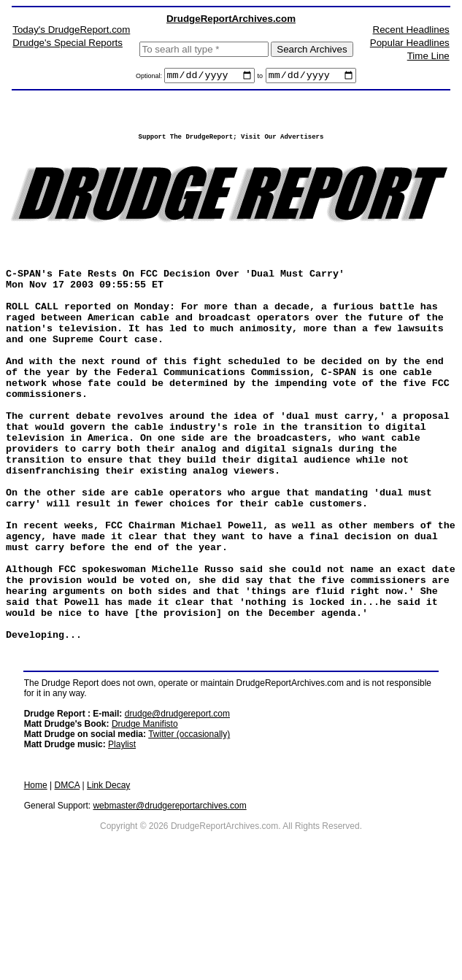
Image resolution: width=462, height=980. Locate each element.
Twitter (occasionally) (189, 830)
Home (36, 881)
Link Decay (108, 881)
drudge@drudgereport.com (177, 810)
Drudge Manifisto (145, 820)
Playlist (122, 841)
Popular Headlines (410, 43)
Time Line (428, 56)
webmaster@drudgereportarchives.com (169, 902)
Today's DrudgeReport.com (71, 30)
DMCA (68, 881)
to (261, 78)
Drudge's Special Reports (68, 43)
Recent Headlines (411, 30)
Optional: (150, 78)
